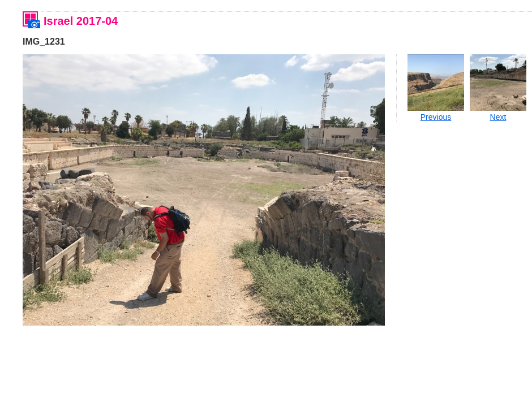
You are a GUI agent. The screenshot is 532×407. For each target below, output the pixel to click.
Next (498, 117)
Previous (436, 117)
